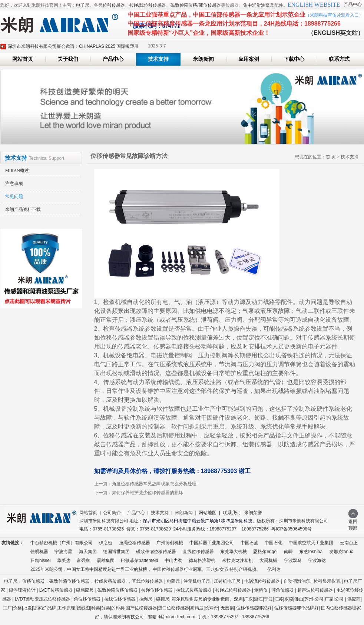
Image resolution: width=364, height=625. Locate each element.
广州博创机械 (170, 543)
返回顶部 (353, 523)
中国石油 (249, 543)
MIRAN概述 (17, 171)
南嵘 (288, 552)
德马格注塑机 (202, 560)
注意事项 (14, 183)
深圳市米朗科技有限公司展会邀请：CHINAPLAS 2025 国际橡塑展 (73, 46)
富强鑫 (83, 560)
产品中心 (353, 4)
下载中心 (294, 59)
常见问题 (14, 196)
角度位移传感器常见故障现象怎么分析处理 (154, 484)
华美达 (64, 560)
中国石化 (274, 543)
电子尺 (83, 5)
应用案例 (249, 59)
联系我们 (232, 513)
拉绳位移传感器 (135, 543)
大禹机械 (268, 560)
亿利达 (274, 569)
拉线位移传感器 (110, 581)
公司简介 (112, 513)
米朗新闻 (203, 59)
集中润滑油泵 (257, 5)
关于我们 (68, 59)
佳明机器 (39, 552)
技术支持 (158, 59)
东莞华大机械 (234, 552)
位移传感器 (114, 5)
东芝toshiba (311, 552)
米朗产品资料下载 (23, 209)
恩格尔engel (265, 552)
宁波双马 (293, 560)
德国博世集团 (116, 552)
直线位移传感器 (198, 552)
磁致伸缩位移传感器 (156, 552)
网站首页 (23, 59)
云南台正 (349, 543)
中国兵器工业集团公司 (212, 543)
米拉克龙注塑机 (238, 560)
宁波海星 (63, 552)
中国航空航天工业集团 (311, 543)
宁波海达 (317, 560)
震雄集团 (106, 560)
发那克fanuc (341, 552)
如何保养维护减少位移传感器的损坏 (148, 493)
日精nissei (41, 560)
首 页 (331, 157)
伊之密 (106, 543)
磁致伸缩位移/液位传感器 (196, 5)
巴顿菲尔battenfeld (140, 560)
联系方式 (339, 59)
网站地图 (208, 513)
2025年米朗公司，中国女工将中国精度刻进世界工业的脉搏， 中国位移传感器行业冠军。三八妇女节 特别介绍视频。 (145, 569)
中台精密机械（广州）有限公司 (62, 543)
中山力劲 (173, 560)
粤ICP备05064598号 (292, 529)
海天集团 (88, 552)
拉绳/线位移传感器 (148, 5)
